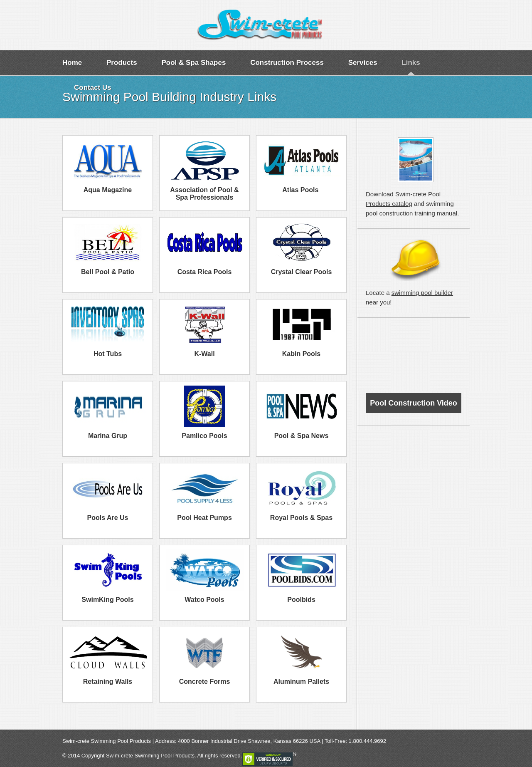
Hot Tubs (108, 354)
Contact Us (93, 88)
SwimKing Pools (107, 600)
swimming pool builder (422, 293)
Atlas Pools (301, 190)
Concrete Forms (205, 682)
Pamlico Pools (204, 436)
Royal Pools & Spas (301, 518)
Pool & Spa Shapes (193, 63)
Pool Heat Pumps (204, 518)
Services (363, 63)
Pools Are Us (108, 518)
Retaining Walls (108, 682)
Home (72, 63)
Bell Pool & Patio (108, 272)
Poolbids (301, 600)
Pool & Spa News (302, 436)
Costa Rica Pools (205, 272)
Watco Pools (204, 600)
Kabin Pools (301, 354)
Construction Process (287, 63)
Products (122, 63)
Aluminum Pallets (301, 682)
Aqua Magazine (108, 190)
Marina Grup (108, 436)
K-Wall (204, 354)
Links (411, 63)
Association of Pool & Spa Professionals (204, 194)
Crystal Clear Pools (302, 272)
